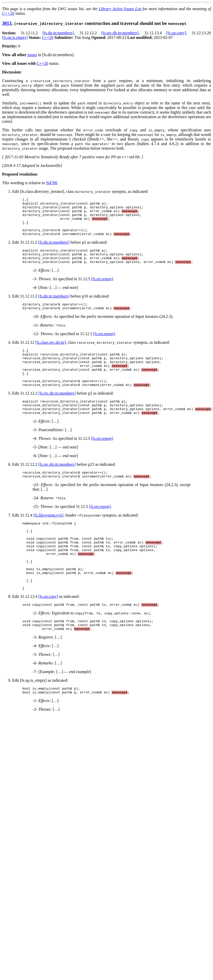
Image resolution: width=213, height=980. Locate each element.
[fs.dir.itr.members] (58, 33)
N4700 (52, 183)
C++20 (8, 13)
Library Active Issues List (120, 9)
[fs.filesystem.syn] (48, 540)
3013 (7, 23)
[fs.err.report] (102, 290)
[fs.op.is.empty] (15, 37)
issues (32, 55)
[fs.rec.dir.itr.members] (120, 33)
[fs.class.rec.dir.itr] (51, 355)
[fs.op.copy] (176, 33)
